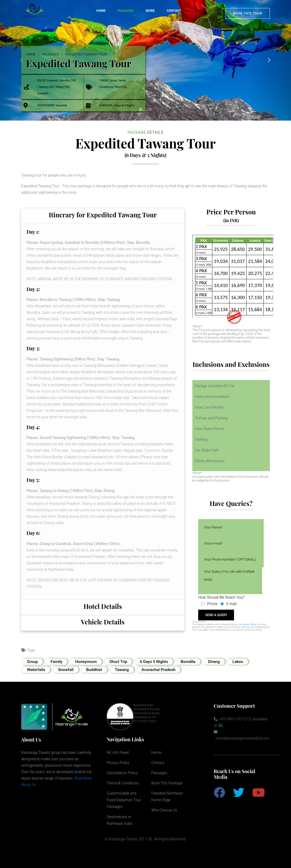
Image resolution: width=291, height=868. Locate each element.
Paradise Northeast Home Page (167, 797)
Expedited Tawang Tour (90, 54)
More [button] (150, 11)
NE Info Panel (118, 752)
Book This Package (167, 783)
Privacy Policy (249, 624)
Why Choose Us (164, 810)
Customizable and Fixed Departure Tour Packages (124, 800)
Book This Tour (248, 13)
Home (101, 11)
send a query (216, 615)
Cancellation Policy (122, 773)
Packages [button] (125, 11)
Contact (174, 11)
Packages (52, 54)
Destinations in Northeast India (119, 820)
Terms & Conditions (123, 783)
